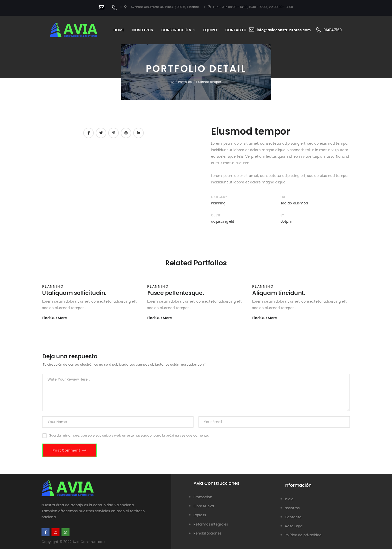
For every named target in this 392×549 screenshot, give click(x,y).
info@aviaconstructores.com (284, 30)
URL (283, 197)
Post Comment (67, 450)
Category (219, 197)
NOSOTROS (143, 30)
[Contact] (103, 8)
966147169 (333, 30)
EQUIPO (210, 30)
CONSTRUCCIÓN (176, 30)
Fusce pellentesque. (176, 293)
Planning (218, 203)
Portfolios (185, 82)
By (282, 215)
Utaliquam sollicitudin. (74, 293)
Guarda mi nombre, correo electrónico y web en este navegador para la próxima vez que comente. (129, 435)
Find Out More (54, 318)
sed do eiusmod (294, 203)
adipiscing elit (223, 221)
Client (216, 215)
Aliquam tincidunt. (279, 293)
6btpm (286, 221)
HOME (119, 30)
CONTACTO (236, 30)
